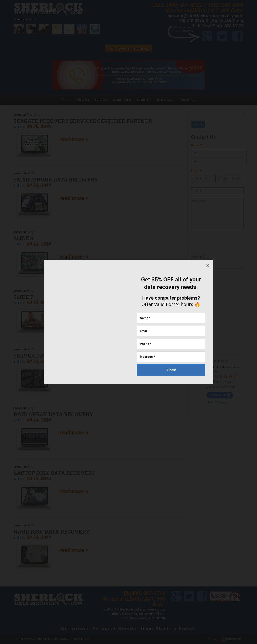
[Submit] (171, 370)
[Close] (208, 265)
